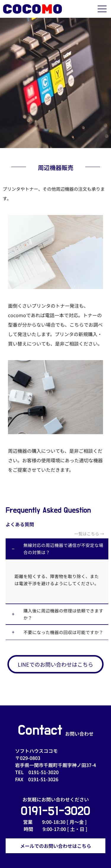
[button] (57, 549)
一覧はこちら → (91, 534)
